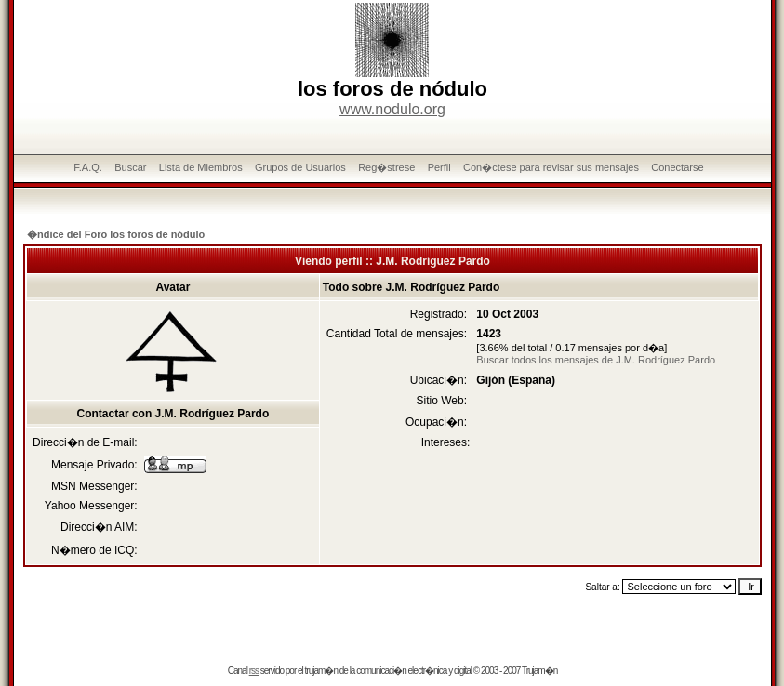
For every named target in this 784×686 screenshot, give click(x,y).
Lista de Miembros (201, 167)
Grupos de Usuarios (300, 167)
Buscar (130, 167)
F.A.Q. (88, 167)
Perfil (439, 167)
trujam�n (321, 671)
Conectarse (677, 167)
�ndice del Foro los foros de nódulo (116, 234)
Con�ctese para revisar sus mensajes (551, 167)
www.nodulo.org (392, 109)
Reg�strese (386, 167)
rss (254, 671)
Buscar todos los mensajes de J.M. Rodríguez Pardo (596, 360)
